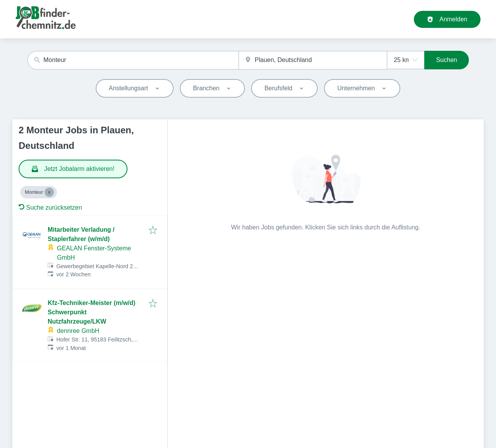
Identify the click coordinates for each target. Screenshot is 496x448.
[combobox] (133, 60)
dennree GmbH (78, 331)
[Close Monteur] (49, 192)
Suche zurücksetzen (50, 208)
